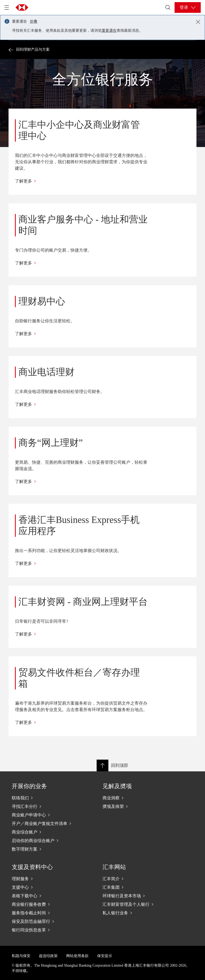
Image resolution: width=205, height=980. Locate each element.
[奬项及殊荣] (137, 806)
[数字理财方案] (46, 849)
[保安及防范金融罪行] (46, 921)
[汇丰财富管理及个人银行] (137, 904)
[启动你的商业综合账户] (46, 840)
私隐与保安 (21, 956)
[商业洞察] (137, 798)
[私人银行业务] (137, 913)
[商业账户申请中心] (46, 815)
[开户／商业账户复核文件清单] (46, 823)
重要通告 (109, 31)
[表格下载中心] (46, 896)
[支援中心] (46, 887)
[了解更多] (81, 181)
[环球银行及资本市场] (137, 896)
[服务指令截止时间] (46, 913)
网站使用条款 (77, 956)
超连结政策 (48, 956)
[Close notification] (198, 22)
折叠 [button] (34, 21)
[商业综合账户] (46, 832)
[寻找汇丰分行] (46, 806)
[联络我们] (46, 798)
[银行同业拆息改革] (46, 930)
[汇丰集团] (137, 887)
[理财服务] (46, 879)
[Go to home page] (22, 7)
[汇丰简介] (137, 879)
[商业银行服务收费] (46, 904)
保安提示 (105, 956)
